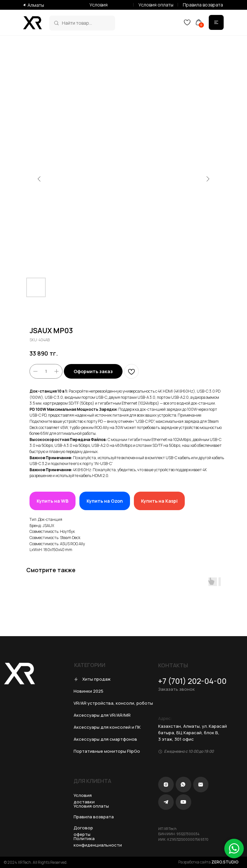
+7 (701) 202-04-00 (192, 681)
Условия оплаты (156, 5)
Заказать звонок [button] (176, 689)
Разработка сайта (208, 862)
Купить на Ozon (105, 501)
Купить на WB (53, 501)
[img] (56, 23)
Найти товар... (77, 23)
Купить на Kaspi (159, 501)
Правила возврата (203, 5)
